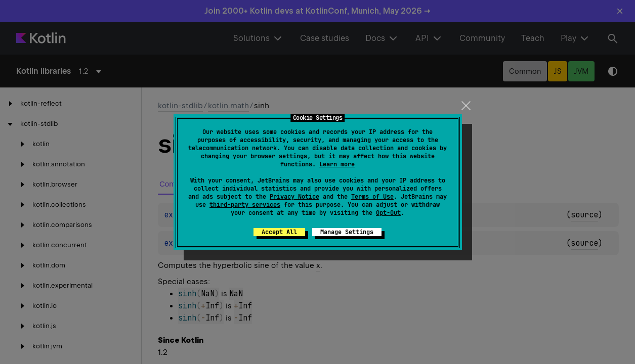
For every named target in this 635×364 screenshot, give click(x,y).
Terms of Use (372, 197)
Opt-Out (388, 213)
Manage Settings (347, 232)
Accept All (279, 232)
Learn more (337, 164)
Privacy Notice (294, 197)
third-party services (245, 205)
